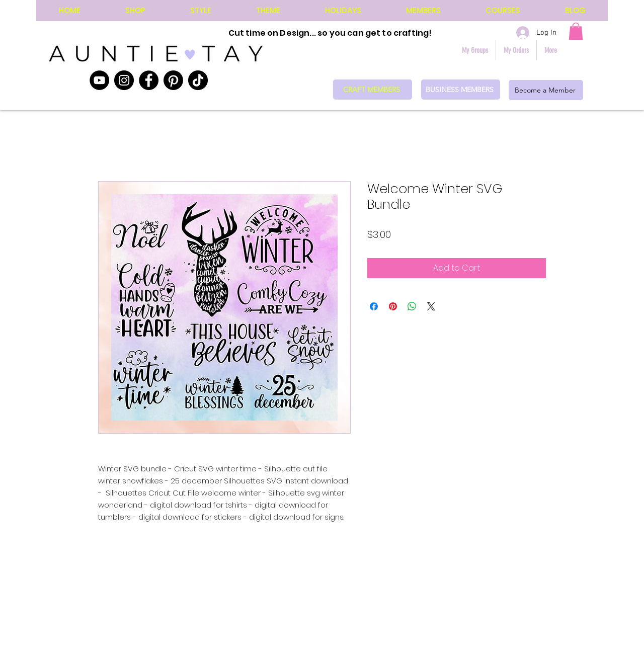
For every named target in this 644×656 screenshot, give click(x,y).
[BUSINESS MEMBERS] (461, 90)
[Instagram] (124, 80)
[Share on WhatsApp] (412, 306)
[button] (576, 31)
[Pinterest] (173, 80)
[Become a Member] (546, 90)
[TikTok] (198, 80)
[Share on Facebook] (374, 306)
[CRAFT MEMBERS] (373, 90)
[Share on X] (431, 306)
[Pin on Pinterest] (393, 306)
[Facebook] (149, 80)
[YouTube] (99, 80)
